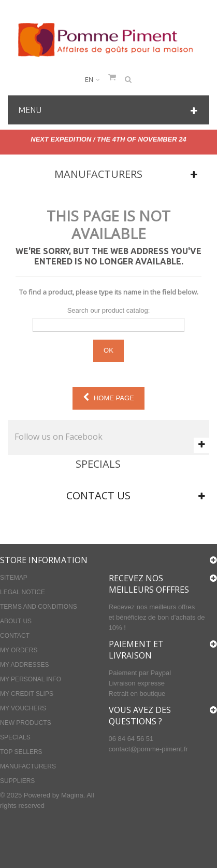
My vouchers (23, 708)
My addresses (24, 665)
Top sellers (21, 752)
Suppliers (17, 781)
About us (16, 621)
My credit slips (27, 694)
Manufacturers (98, 174)
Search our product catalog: (109, 310)
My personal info (31, 679)
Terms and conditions (39, 607)
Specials (98, 464)
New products (26, 723)
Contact (15, 636)
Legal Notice (23, 592)
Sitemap (14, 578)
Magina (72, 795)
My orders (19, 650)
